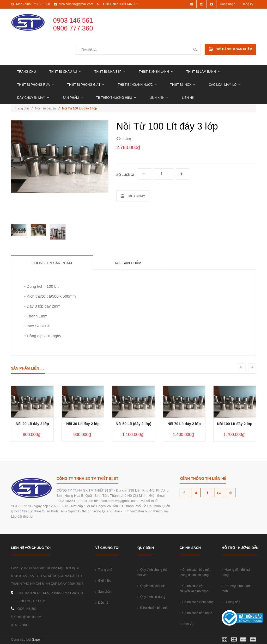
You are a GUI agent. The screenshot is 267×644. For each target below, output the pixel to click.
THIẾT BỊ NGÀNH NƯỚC (137, 85)
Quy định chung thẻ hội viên (152, 572)
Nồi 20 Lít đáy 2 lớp (32, 424)
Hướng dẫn (231, 602)
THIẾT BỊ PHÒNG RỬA (35, 85)
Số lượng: (125, 175)
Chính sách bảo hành (196, 613)
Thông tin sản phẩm (52, 263)
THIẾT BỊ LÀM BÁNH (203, 72)
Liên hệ (188, 98)
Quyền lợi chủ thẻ (151, 586)
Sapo (36, 639)
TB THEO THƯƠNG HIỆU (116, 98)
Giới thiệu (103, 581)
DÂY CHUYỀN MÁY (33, 98)
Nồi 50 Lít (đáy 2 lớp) (134, 424)
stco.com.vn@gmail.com (76, 4)
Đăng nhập (227, 4)
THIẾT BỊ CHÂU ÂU (65, 72)
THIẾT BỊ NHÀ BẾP (110, 72)
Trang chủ (27, 72)
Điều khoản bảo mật (153, 608)
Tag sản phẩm (128, 263)
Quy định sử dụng (151, 597)
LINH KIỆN (159, 98)
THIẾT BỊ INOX (183, 85)
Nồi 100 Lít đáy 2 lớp (235, 424)
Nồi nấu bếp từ (45, 108)
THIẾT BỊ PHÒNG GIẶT (86, 85)
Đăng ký (247, 4)
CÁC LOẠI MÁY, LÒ (225, 85)
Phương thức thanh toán (236, 588)
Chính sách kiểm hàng (197, 602)
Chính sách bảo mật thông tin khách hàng (195, 572)
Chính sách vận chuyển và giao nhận (194, 588)
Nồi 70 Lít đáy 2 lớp (184, 424)
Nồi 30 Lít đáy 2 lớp (83, 424)
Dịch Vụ (187, 624)
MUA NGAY (133, 196)
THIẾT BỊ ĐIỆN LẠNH (156, 72)
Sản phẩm (72, 98)
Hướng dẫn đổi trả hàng (236, 572)
